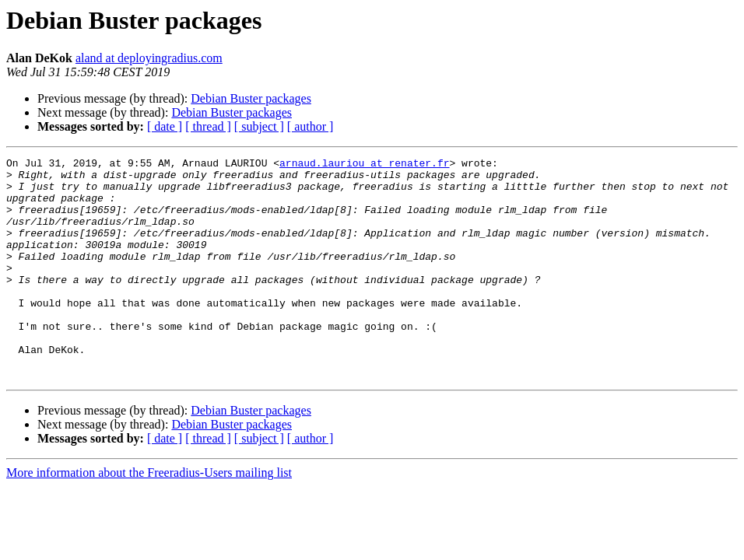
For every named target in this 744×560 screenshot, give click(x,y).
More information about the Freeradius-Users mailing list (149, 517)
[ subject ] (259, 126)
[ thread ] (208, 126)
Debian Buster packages (251, 98)
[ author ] (311, 126)
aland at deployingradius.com (149, 58)
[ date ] (165, 126)
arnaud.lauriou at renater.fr (364, 165)
